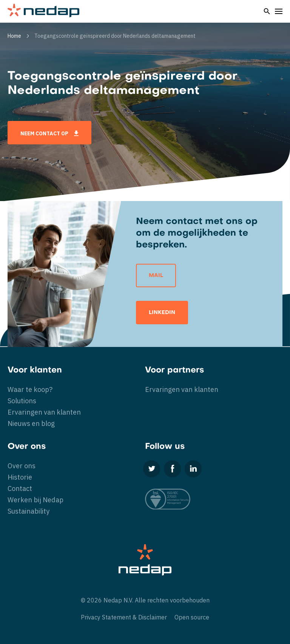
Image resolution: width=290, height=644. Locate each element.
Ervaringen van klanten (44, 412)
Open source (192, 617)
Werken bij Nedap (35, 500)
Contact (20, 488)
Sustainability (29, 511)
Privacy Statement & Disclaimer (124, 617)
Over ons (22, 466)
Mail (156, 276)
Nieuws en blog (31, 423)
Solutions (22, 401)
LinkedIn (162, 313)
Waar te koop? (30, 389)
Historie (20, 477)
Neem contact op (49, 133)
